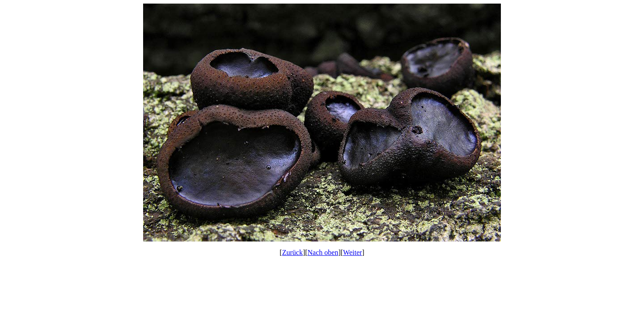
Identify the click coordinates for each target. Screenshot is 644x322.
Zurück (292, 252)
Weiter (352, 252)
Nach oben (323, 252)
